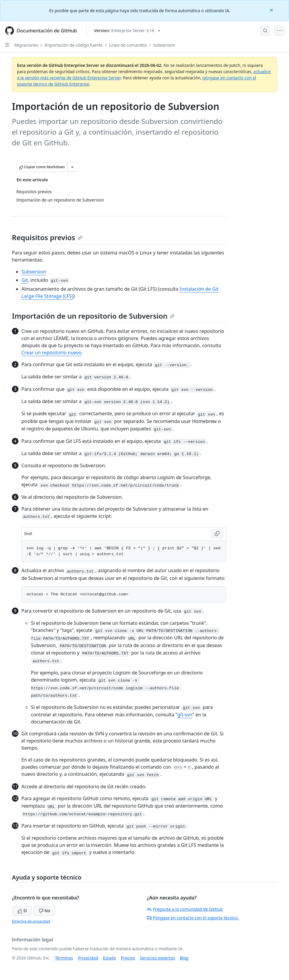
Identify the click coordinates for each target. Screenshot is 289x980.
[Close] (272, 10)
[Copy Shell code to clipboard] (217, 534)
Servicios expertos (157, 958)
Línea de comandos (128, 45)
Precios (128, 958)
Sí (22, 911)
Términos (64, 958)
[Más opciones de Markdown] (72, 167)
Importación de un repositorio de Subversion (93, 316)
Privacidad (88, 958)
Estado (109, 958)
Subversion (164, 45)
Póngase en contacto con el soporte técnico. (193, 918)
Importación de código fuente (74, 45)
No (44, 911)
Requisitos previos (47, 237)
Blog (184, 958)
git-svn (185, 715)
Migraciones (26, 45)
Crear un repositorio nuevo (51, 353)
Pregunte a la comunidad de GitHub (185, 909)
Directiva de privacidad (31, 921)
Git (25, 280)
